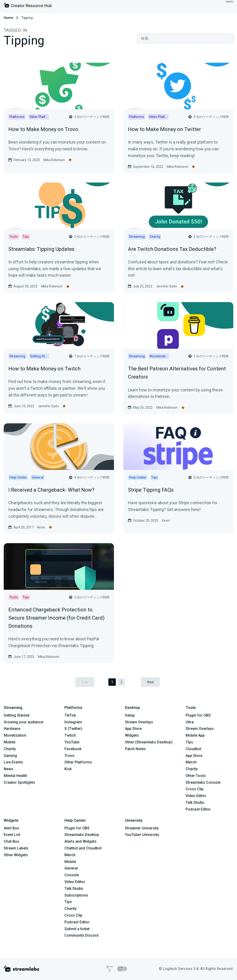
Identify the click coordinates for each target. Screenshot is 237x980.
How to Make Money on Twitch (44, 369)
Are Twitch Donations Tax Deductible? (172, 249)
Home (8, 18)
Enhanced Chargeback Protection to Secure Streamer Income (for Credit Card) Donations (57, 618)
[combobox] (185, 38)
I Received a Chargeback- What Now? (51, 490)
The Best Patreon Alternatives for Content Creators (177, 373)
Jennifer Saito (167, 286)
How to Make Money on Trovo (43, 129)
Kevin (41, 527)
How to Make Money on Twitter (164, 129)
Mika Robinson (54, 160)
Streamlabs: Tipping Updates (41, 249)
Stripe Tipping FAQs (151, 490)
